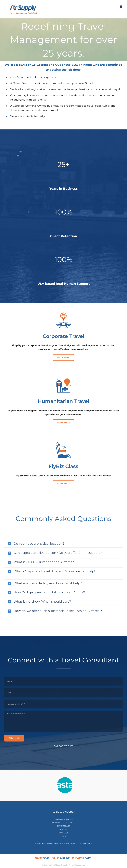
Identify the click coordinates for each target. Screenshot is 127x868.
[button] (63, 544)
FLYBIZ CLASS (64, 826)
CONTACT (63, 833)
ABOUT (63, 829)
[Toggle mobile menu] (121, 7)
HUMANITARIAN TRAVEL (64, 823)
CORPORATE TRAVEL (63, 819)
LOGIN (64, 836)
